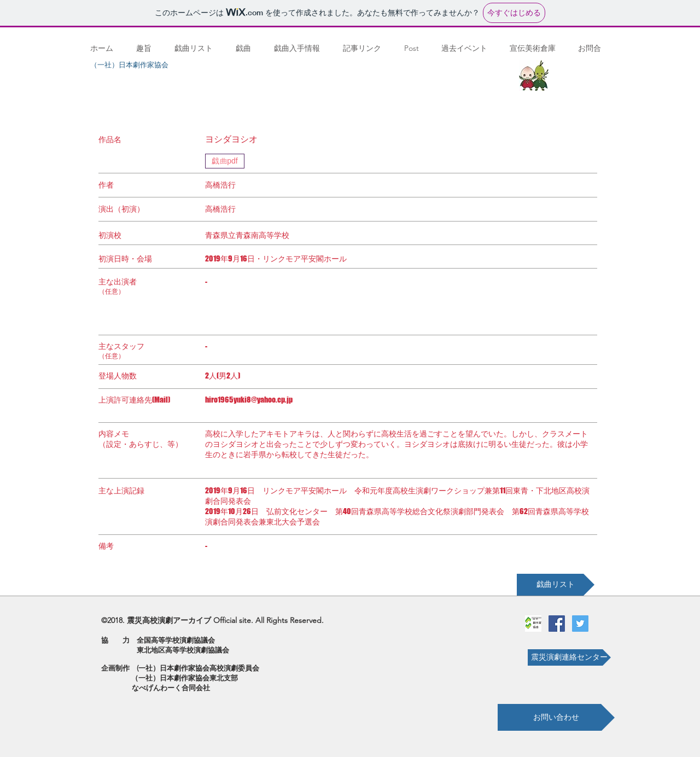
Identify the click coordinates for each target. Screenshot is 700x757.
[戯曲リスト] (556, 585)
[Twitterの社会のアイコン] (580, 624)
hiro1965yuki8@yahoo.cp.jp (249, 400)
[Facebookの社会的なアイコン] (557, 624)
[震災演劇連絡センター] (569, 657)
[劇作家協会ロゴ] (533, 624)
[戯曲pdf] (225, 161)
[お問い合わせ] (556, 717)
